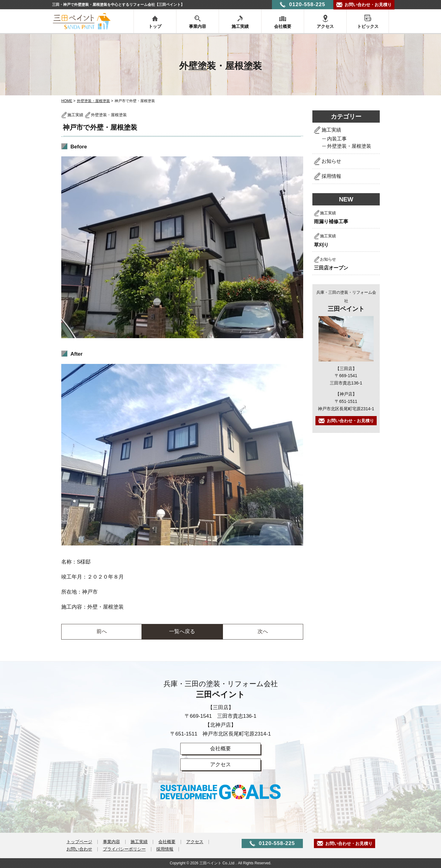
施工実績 (240, 26)
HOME (67, 101)
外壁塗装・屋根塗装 (93, 101)
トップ (155, 26)
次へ (263, 631)
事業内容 (198, 26)
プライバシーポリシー (124, 849)
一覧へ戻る (182, 631)
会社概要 (283, 26)
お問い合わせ (79, 849)
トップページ (79, 842)
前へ (102, 631)
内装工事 (337, 139)
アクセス (325, 26)
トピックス (368, 26)
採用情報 (331, 176)
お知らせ (331, 161)
